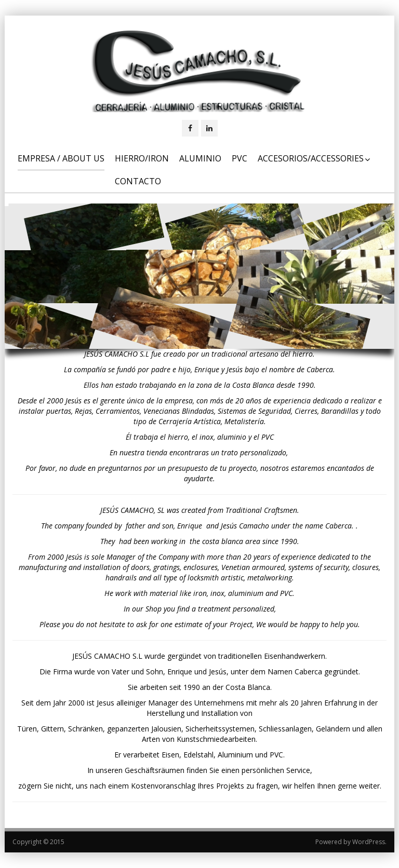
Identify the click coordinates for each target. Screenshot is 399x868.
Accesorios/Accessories (314, 158)
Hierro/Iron (142, 158)
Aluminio (200, 158)
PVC (240, 158)
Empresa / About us (61, 158)
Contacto (138, 181)
